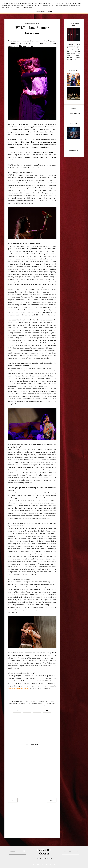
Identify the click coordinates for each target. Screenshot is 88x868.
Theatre (52, 703)
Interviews (50, 701)
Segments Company (40, 703)
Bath (11, 701)
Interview (40, 701)
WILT (47, 705)
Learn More (41, 11)
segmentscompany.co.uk (18, 688)
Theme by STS (47, 858)
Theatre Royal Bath (23, 705)
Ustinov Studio (38, 705)
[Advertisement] (32, 818)
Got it (50, 11)
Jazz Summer (14, 703)
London (24, 703)
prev (13, 800)
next (52, 800)
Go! (24, 852)
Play (29, 703)
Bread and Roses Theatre (25, 701)
